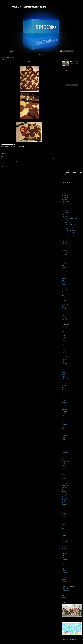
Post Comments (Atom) (12, 162)
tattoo (63, 316)
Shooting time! (68, 222)
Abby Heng (64, 326)
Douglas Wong (65, 378)
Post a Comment (4, 156)
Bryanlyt (64, 349)
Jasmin (63, 408)
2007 (65, 251)
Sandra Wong (65, 487)
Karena (63, 443)
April (66, 241)
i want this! (4, 59)
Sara (63, 489)
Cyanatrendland (65, 590)
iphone (63, 284)
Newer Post (3, 159)
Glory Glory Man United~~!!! (71, 225)
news (63, 301)
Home (30, 159)
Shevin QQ (64, 493)
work (63, 317)
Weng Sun (64, 526)
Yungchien (64, 545)
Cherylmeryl (65, 356)
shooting (64, 312)
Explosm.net (64, 592)
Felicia (63, 387)
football (63, 277)
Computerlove (65, 588)
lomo (63, 292)
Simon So (64, 500)
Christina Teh (65, 365)
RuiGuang (64, 478)
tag (62, 314)
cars (63, 269)
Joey (63, 426)
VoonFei (64, 521)
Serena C (64, 578)
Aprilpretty (64, 335)
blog (63, 266)
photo (63, 306)
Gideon (63, 391)
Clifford (64, 367)
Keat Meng (64, 445)
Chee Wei (64, 354)
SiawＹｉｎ (64, 499)
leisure (5, 148)
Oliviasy (64, 471)
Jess (63, 415)
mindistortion (65, 594)
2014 (65, 187)
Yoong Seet (64, 541)
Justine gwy (64, 436)
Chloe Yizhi (64, 363)
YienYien (64, 534)
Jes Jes (63, 413)
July (66, 212)
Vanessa (64, 517)
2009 (65, 198)
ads (63, 262)
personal (11, 148)
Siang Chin (64, 497)
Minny (63, 465)
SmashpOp (64, 580)
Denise (63, 376)
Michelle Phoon (65, 461)
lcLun (63, 450)
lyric (63, 293)
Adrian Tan (64, 328)
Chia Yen (64, 358)
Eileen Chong (65, 382)
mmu (63, 297)
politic (63, 308)
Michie (63, 463)
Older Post (56, 159)
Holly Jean (64, 565)
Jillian (63, 421)
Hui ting (64, 399)
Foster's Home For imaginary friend (72, 227)
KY (63, 449)
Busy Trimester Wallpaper (70, 239)
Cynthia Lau (64, 371)
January (67, 248)
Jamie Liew (64, 406)
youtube (64, 319)
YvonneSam (64, 547)
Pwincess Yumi (65, 476)
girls (63, 280)
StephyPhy (64, 504)
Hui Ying (64, 400)
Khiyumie (64, 447)
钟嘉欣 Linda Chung (66, 581)
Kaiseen (64, 441)
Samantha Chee (65, 484)
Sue (63, 508)
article (63, 264)
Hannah (63, 393)
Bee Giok (64, 343)
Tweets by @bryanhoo (67, 170)
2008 (65, 200)
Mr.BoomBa (64, 596)
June (66, 214)
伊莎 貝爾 (64, 549)
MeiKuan (64, 458)
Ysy (63, 543)
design (63, 271)
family (63, 273)
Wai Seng (64, 523)
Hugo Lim (64, 397)
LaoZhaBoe (64, 572)
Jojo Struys (64, 567)
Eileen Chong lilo (66, 384)
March (66, 244)
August (66, 210)
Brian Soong (64, 347)
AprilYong (64, 337)
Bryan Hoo (74, 61)
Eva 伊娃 (64, 386)
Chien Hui (64, 360)
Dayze (63, 374)
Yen (63, 532)
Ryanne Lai (64, 480)
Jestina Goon (65, 419)
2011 (65, 193)
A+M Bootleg (65, 555)
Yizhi (63, 539)
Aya (63, 341)
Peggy (63, 473)
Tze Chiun (64, 515)
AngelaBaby (64, 559)
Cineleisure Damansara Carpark (71, 218)
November (67, 204)
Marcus (63, 454)
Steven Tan (64, 506)
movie (63, 299)
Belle (63, 345)
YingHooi (64, 536)
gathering (64, 279)
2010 (65, 195)
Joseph (63, 428)
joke (63, 286)
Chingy (63, 361)
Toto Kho (64, 513)
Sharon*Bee (64, 491)
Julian (63, 432)
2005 (65, 255)
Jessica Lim (64, 417)
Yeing (63, 530)
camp (63, 267)
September (67, 208)
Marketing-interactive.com (67, 576)
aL (62, 330)
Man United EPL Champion (70, 233)
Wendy (63, 525)
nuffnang (64, 303)
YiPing (63, 537)
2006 (65, 253)
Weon (63, 528)
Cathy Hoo (64, 352)
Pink (63, 475)
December (67, 202)
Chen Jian (67, 220)
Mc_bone (64, 456)
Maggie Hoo (64, 452)
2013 (65, 189)
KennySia (64, 570)
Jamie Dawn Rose (66, 404)
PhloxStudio (64, 598)
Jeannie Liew (65, 410)
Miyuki (63, 467)
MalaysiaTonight (65, 574)
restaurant (64, 310)
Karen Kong (64, 568)
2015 (65, 185)
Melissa (63, 460)
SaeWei (63, 482)
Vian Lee (64, 519)
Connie (63, 369)
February (67, 246)
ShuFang (64, 495)
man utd (64, 295)
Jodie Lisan (64, 424)
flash (63, 275)
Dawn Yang (64, 561)
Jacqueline (64, 402)
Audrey (63, 339)
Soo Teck (64, 502)
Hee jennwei (64, 395)
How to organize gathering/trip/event (72, 235)
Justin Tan (64, 434)
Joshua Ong (64, 430)
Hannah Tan (64, 563)
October (67, 206)
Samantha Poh (65, 486)
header (63, 282)
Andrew (64, 332)
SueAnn (64, 510)
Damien (64, 373)
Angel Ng (64, 334)
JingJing (64, 423)
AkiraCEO (64, 557)
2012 (65, 191)
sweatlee (64, 512)
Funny (63, 389)
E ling (63, 380)
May (66, 216)
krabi (63, 288)
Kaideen (64, 437)
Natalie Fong (65, 469)
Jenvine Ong (64, 411)
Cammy (64, 350)
